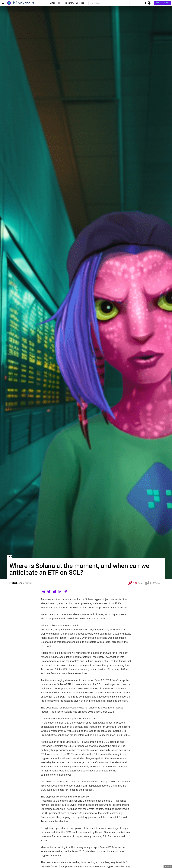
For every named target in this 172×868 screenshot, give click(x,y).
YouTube (80, 3)
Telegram (69, 3)
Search (127, 4)
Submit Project (162, 3)
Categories (55, 3)
